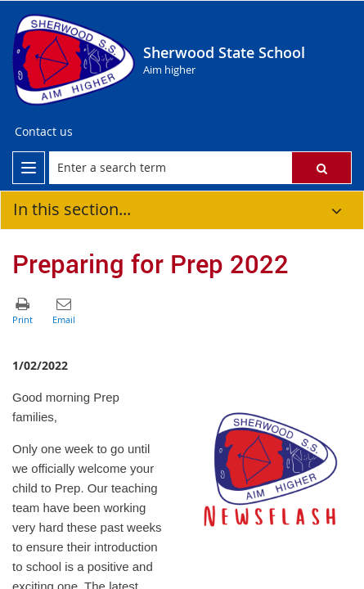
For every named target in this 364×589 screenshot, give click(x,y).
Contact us (44, 131)
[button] (321, 168)
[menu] (29, 168)
